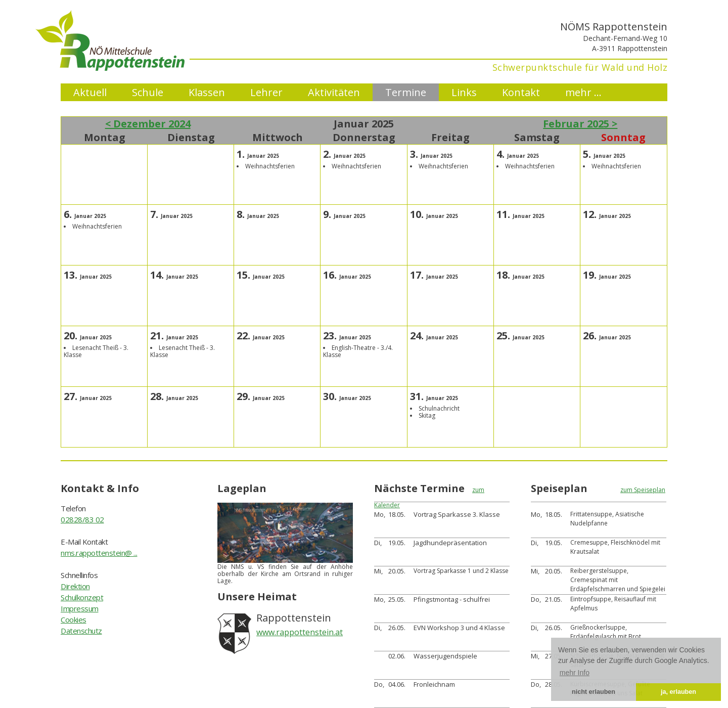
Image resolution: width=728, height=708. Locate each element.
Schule (148, 92)
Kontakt (521, 92)
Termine (406, 92)
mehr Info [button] (575, 673)
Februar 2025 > (580, 124)
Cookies (74, 619)
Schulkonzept (82, 597)
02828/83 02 (82, 519)
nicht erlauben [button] (594, 692)
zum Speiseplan (643, 490)
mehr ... (583, 92)
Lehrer (266, 92)
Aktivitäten (334, 92)
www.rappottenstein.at (300, 632)
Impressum (80, 608)
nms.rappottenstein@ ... (99, 553)
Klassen (207, 92)
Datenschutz (81, 631)
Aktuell (90, 92)
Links (464, 92)
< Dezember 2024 (148, 124)
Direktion (75, 586)
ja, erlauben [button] (678, 692)
